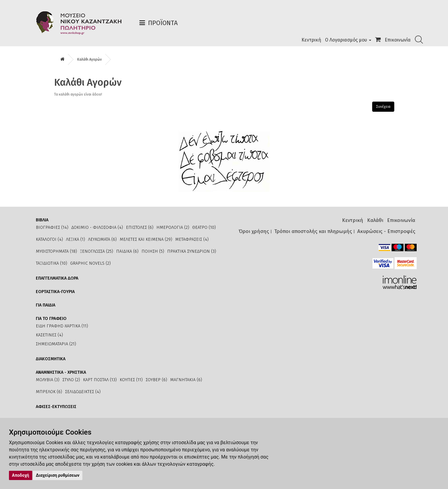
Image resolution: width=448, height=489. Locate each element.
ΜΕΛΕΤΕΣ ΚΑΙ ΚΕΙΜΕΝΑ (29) (146, 239)
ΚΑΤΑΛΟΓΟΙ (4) (49, 239)
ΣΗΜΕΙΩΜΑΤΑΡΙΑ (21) (56, 344)
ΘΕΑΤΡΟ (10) (204, 227)
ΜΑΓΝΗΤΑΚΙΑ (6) (186, 380)
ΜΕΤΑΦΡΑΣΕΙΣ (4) (192, 239)
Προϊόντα (163, 23)
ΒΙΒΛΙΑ (42, 220)
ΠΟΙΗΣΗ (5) (153, 251)
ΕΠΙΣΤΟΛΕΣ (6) (140, 227)
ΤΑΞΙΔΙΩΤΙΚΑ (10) (51, 263)
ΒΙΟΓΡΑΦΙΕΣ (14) (52, 227)
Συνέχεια (383, 107)
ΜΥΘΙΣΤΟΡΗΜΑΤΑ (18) (56, 251)
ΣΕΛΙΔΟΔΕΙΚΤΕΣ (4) (83, 392)
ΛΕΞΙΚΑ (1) (76, 239)
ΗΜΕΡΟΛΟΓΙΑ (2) (173, 227)
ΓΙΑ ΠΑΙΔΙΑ (46, 305)
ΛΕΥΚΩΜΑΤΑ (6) (102, 239)
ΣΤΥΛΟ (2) (71, 380)
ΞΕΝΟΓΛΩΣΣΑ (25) (97, 251)
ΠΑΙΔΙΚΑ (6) (127, 251)
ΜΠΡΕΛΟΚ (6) (49, 392)
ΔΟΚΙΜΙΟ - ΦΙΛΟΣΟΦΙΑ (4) (97, 227)
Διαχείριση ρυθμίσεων (58, 475)
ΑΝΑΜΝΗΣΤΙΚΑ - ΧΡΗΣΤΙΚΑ (61, 372)
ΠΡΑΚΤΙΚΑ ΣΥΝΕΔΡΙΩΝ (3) (192, 251)
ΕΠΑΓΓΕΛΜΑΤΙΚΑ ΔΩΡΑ (57, 278)
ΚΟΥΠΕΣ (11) (131, 380)
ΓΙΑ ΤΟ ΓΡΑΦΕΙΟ (51, 319)
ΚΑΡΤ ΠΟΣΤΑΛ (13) (100, 380)
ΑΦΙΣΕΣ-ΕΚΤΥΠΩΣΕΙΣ (56, 407)
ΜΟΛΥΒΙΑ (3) (48, 380)
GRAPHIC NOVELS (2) (90, 263)
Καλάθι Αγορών (90, 59)
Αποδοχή (21, 475)
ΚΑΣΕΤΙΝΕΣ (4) (49, 335)
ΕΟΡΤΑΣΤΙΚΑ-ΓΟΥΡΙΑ (55, 292)
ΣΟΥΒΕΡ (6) (156, 380)
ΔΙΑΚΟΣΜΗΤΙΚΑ (51, 359)
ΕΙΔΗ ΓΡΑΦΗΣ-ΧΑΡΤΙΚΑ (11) (62, 326)
